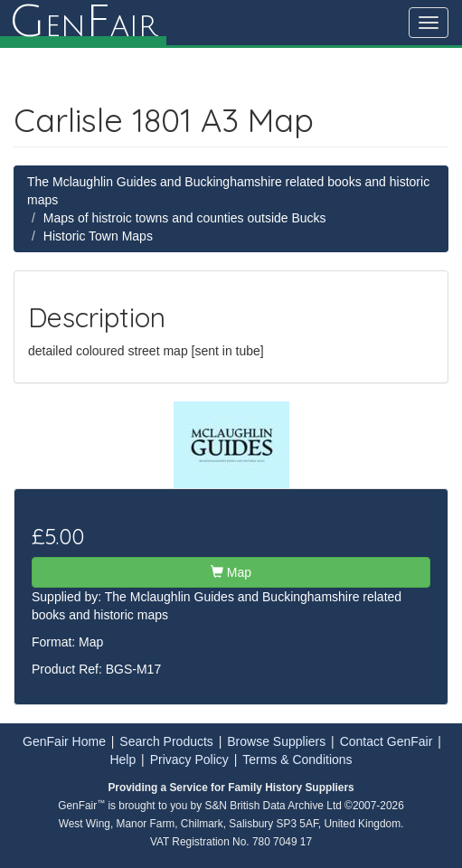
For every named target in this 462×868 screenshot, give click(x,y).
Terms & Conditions (297, 759)
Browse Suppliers (276, 741)
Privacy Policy (189, 759)
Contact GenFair (387, 741)
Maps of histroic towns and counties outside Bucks (185, 218)
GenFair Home (64, 741)
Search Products (166, 741)
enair (83, 23)
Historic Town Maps (98, 236)
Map (231, 572)
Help (123, 759)
